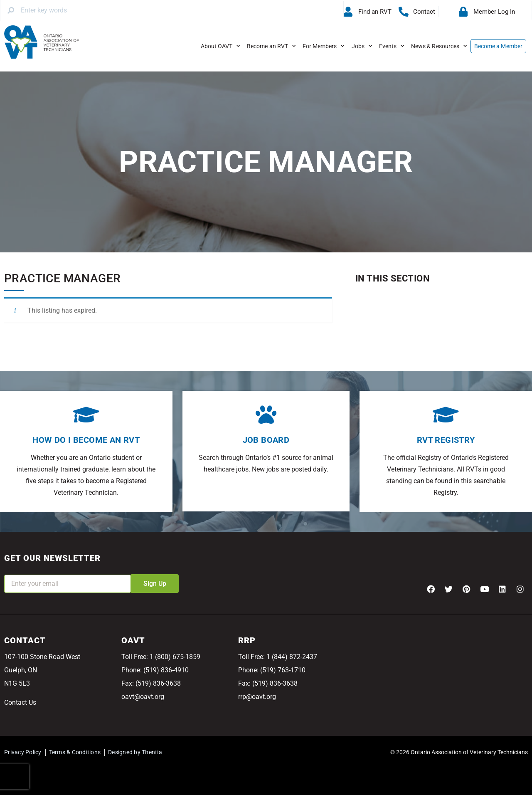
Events (392, 46)
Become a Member (498, 46)
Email (12, 569)
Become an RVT (271, 46)
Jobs (362, 46)
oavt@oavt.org (143, 697)
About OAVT (221, 46)
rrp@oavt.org (257, 697)
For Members (324, 46)
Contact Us (20, 702)
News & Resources (439, 46)
